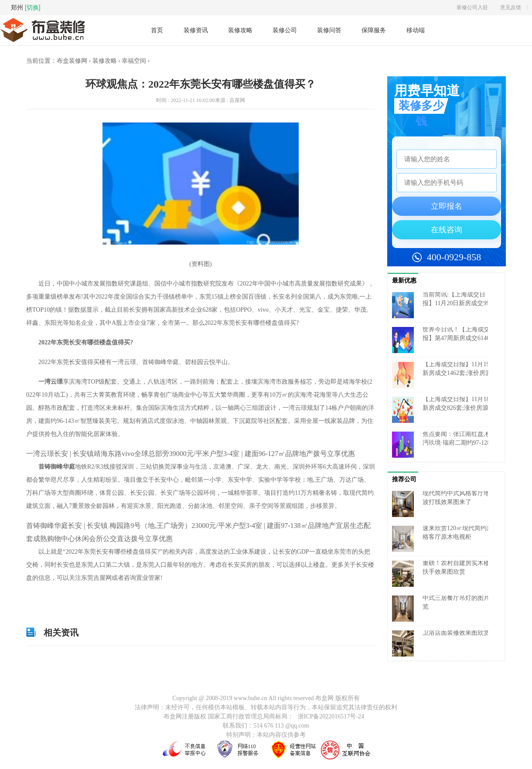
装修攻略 (240, 30)
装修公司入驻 (472, 7)
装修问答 (329, 30)
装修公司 (285, 30)
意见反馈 (511, 7)
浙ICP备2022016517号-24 (331, 716)
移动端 (416, 30)
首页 (157, 30)
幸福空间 (134, 61)
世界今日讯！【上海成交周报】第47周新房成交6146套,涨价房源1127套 (459, 338)
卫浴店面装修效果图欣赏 (456, 633)
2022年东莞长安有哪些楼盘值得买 (98, 598)
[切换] (33, 7)
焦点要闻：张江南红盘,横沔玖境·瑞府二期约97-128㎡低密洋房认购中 (459, 443)
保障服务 (374, 30)
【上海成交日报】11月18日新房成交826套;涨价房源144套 (459, 408)
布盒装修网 (72, 61)
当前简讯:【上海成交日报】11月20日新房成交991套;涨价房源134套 (457, 303)
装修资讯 (196, 30)
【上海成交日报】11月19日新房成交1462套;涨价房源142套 (459, 373)
